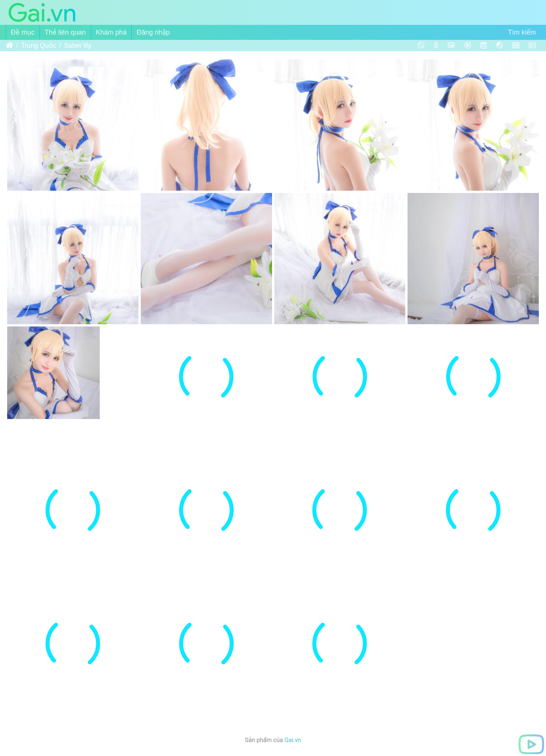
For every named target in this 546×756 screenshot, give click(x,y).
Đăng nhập (153, 32)
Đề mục (23, 32)
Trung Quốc (39, 46)
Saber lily (78, 46)
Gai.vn (293, 740)
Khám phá (111, 32)
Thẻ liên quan (65, 32)
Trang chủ (9, 46)
